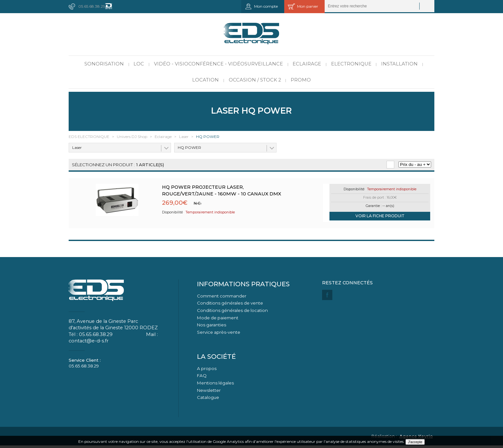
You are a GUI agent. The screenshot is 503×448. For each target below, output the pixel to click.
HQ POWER (189, 147)
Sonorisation (104, 64)
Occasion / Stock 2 (255, 80)
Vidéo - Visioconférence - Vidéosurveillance (218, 64)
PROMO (301, 80)
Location (205, 80)
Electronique (351, 64)
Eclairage (307, 64)
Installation (399, 64)
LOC (139, 64)
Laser (77, 147)
